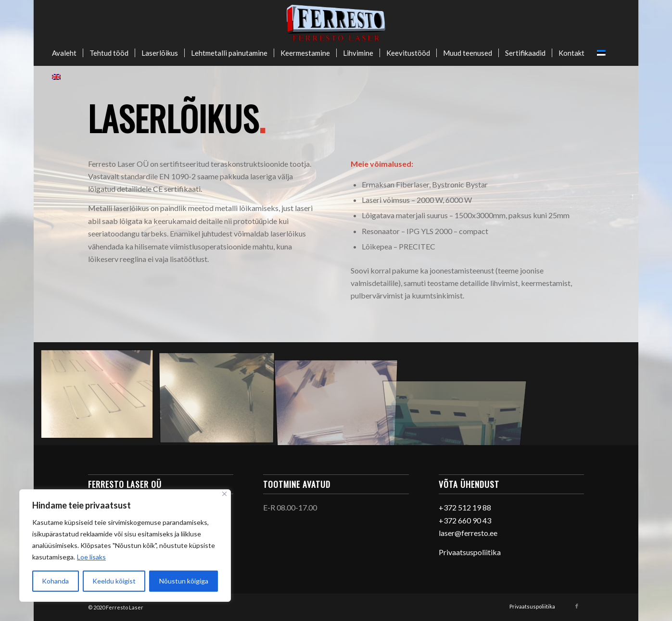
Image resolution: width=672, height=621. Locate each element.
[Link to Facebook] (577, 606)
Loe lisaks (91, 557)
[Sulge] (224, 494)
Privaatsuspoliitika (470, 552)
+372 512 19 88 (465, 507)
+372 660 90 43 (465, 520)
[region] (125, 546)
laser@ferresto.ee (468, 533)
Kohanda (55, 581)
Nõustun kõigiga (184, 581)
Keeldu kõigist (114, 581)
